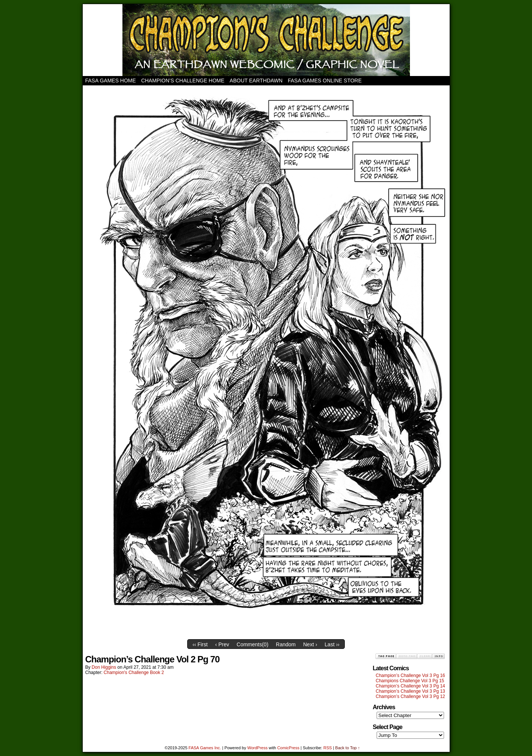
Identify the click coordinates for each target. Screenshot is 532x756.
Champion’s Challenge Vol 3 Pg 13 (411, 691)
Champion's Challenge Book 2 (134, 672)
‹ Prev (222, 644)
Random (286, 644)
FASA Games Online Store (325, 81)
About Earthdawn (256, 81)
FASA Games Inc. (205, 748)
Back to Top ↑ (347, 748)
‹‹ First (200, 644)
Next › (310, 644)
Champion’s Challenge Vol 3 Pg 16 (411, 675)
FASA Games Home (111, 81)
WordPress (258, 748)
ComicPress (288, 748)
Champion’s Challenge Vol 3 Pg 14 (411, 686)
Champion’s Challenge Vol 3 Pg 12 (411, 696)
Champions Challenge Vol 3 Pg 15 (410, 681)
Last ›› (332, 644)
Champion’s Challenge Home (183, 81)
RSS (328, 748)
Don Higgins (104, 667)
